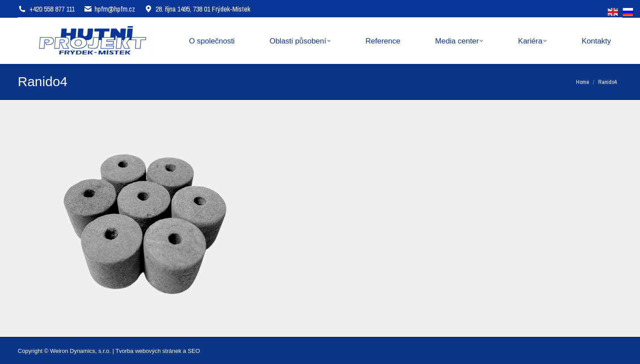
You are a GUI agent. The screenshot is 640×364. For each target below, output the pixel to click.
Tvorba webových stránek (148, 351)
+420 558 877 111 (52, 9)
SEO (194, 351)
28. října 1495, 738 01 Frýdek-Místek (197, 9)
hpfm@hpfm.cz (115, 9)
